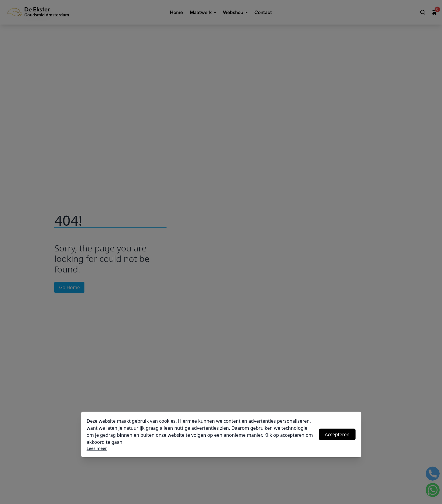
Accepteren (337, 434)
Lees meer (97, 448)
